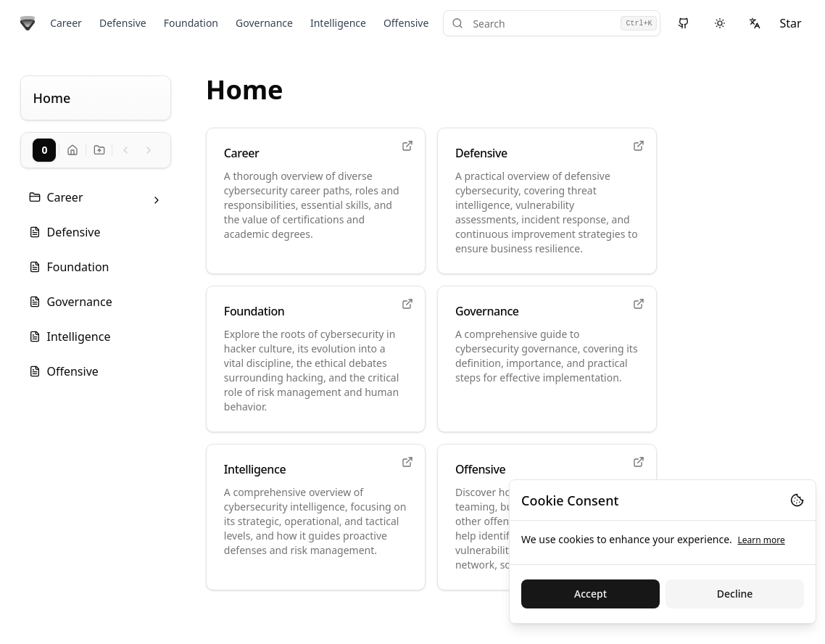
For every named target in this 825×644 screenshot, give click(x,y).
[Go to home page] (28, 23)
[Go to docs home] (72, 150)
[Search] (552, 23)
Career (66, 23)
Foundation (191, 23)
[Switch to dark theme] (720, 23)
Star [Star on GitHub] (790, 23)
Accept (590, 594)
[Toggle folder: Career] (157, 200)
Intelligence (338, 23)
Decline (735, 594)
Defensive (123, 23)
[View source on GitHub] (684, 23)
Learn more (761, 540)
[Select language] (755, 23)
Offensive (406, 23)
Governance (264, 23)
